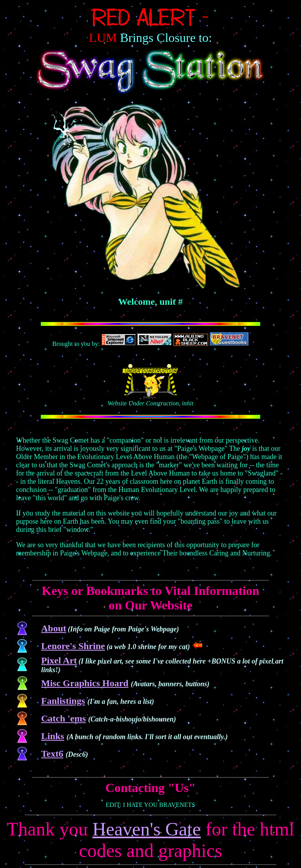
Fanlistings (63, 701)
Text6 (52, 754)
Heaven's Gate (147, 829)
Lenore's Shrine (73, 646)
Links (53, 736)
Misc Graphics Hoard (85, 683)
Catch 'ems (63, 718)
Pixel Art (59, 660)
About (54, 628)
